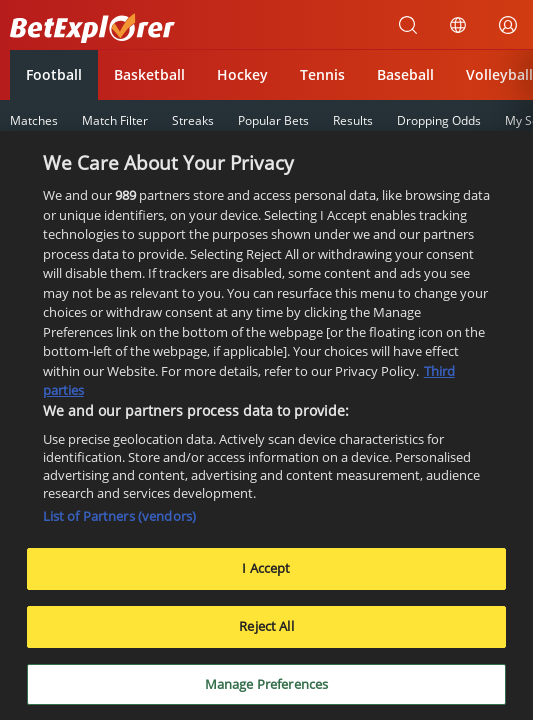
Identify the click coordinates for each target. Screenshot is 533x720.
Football (54, 74)
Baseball (405, 74)
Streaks (193, 120)
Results (353, 120)
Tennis (322, 74)
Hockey (242, 74)
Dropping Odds (439, 120)
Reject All (266, 632)
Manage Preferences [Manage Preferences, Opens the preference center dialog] (266, 690)
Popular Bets (273, 120)
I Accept (266, 574)
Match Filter (115, 120)
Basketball (149, 74)
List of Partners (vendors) (119, 522)
